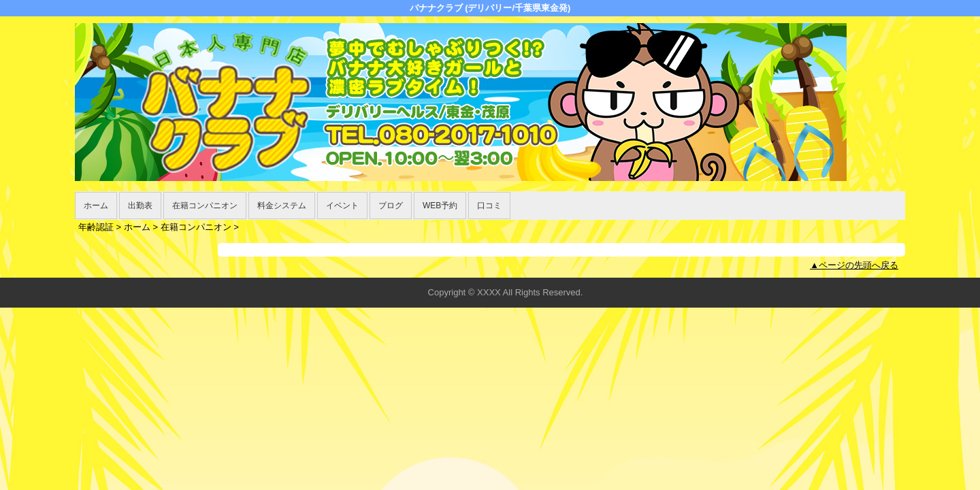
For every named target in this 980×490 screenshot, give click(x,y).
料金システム (282, 206)
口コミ (489, 206)
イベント (342, 206)
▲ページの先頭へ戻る (854, 265)
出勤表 (140, 206)
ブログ (391, 206)
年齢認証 (96, 227)
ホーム (96, 206)
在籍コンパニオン (205, 206)
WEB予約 (440, 206)
